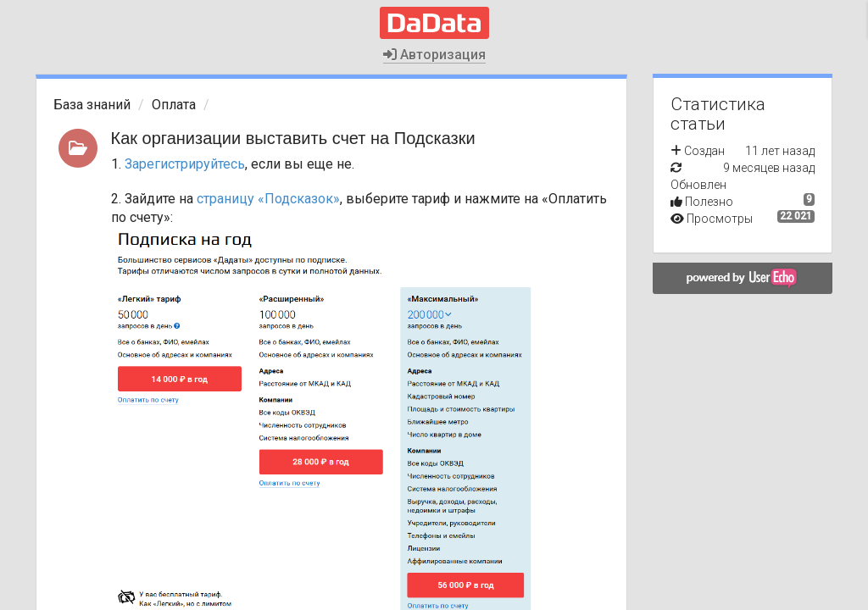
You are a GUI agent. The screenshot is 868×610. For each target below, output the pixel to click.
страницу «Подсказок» (268, 199)
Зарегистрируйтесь (185, 164)
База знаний (92, 105)
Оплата (174, 105)
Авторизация (434, 55)
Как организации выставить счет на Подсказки (293, 138)
